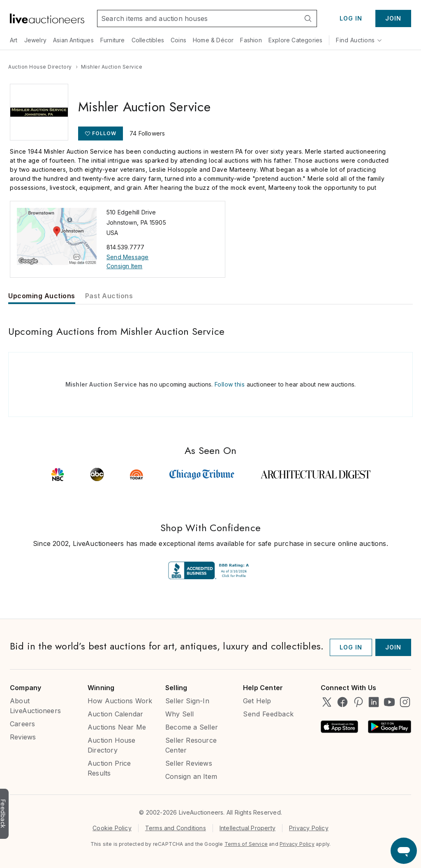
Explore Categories (296, 40)
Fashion (251, 40)
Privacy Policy (309, 828)
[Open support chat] (404, 851)
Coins (178, 40)
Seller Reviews (189, 763)
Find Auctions (359, 40)
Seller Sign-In (187, 701)
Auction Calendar (115, 714)
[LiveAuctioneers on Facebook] (342, 702)
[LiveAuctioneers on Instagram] (405, 702)
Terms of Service (246, 844)
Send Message (127, 257)
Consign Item (124, 266)
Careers (22, 724)
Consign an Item (191, 776)
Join (393, 18)
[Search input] (198, 18)
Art (14, 40)
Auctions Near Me (117, 727)
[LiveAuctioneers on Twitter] (327, 702)
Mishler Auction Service (101, 384)
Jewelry (35, 40)
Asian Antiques (73, 40)
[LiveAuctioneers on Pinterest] (358, 702)
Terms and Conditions (176, 828)
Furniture (113, 40)
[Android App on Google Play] (390, 727)
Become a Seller (192, 727)
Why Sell (180, 714)
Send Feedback (268, 714)
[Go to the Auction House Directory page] (40, 67)
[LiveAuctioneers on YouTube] (389, 702)
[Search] (308, 18)
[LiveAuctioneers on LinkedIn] (374, 702)
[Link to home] (47, 18)
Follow (104, 133)
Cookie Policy (112, 828)
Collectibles (148, 40)
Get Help (257, 701)
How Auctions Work (120, 701)
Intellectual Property (248, 828)
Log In (351, 18)
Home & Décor (213, 40)
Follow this (230, 384)
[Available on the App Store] (339, 727)
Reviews (23, 737)
